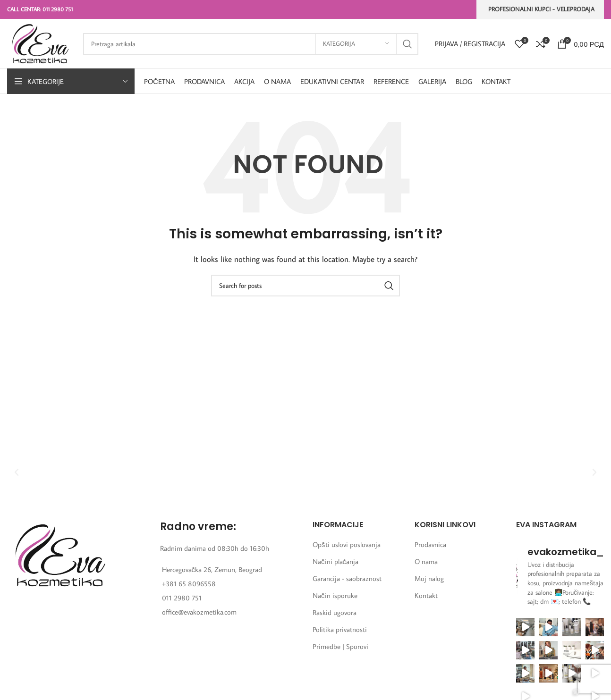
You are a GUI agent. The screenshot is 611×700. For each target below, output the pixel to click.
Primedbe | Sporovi (340, 646)
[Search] (251, 44)
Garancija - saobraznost (347, 578)
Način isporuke (335, 595)
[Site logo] (40, 43)
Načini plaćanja (335, 561)
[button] (17, 472)
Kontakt (426, 595)
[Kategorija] (356, 44)
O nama (426, 561)
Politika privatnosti (340, 629)
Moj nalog (429, 578)
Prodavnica (430, 544)
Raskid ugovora (335, 612)
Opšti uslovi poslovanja (347, 544)
